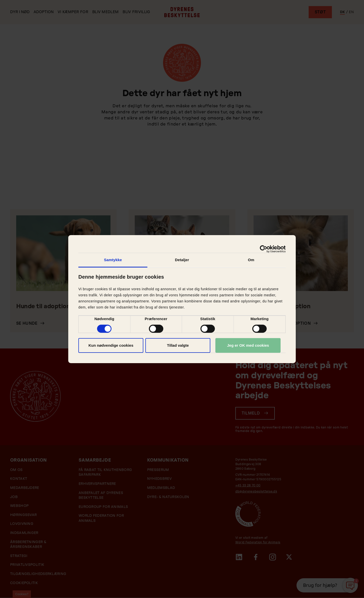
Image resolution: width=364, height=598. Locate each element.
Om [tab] (251, 260)
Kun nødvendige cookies (111, 345)
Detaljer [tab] (182, 260)
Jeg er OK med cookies (248, 345)
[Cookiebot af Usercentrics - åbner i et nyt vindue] (264, 249)
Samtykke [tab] (113, 260)
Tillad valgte (178, 345)
